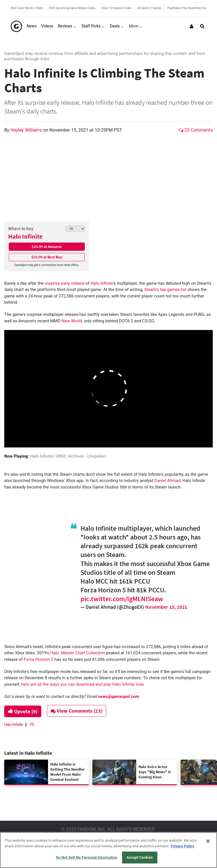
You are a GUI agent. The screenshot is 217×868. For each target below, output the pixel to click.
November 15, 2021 (166, 607)
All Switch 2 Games (149, 8)
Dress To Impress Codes (116, 8)
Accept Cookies (140, 857)
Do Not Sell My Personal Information (87, 857)
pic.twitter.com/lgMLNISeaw (122, 599)
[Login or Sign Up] (192, 26)
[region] (108, 850)
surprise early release (65, 283)
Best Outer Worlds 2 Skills (27, 8)
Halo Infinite (25, 236)
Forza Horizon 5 (39, 659)
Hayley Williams (27, 130)
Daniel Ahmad (168, 481)
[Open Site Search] (202, 26)
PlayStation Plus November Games (189, 8)
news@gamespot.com (119, 696)
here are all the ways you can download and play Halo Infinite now (82, 684)
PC (32, 725)
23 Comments (196, 130)
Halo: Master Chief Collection (78, 653)
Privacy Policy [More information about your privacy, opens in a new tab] (183, 846)
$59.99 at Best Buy (47, 257)
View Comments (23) (77, 711)
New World (72, 321)
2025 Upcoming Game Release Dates (72, 8)
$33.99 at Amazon (47, 247)
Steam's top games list (165, 290)
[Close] (208, 841)
